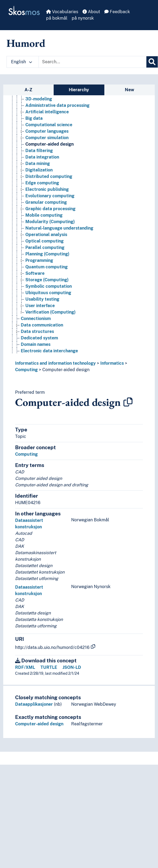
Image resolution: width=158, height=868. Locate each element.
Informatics (112, 363)
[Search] (152, 62)
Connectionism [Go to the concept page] (36, 319)
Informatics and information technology (55, 363)
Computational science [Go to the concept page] (49, 125)
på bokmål (57, 18)
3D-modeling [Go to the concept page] (39, 99)
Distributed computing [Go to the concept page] (49, 176)
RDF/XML (25, 667)
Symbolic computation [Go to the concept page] (49, 286)
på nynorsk (83, 18)
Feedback (117, 12)
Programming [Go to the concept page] (39, 260)
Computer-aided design (66, 370)
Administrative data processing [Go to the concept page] (57, 105)
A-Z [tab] (28, 90)
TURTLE (49, 667)
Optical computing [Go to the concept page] (44, 241)
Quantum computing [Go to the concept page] (47, 267)
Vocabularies (62, 12)
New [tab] (130, 90)
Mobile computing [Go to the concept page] (44, 215)
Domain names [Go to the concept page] (36, 344)
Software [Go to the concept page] (35, 273)
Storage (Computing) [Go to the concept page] (47, 280)
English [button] (22, 62)
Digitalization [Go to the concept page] (39, 170)
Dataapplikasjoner (34, 704)
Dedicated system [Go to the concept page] (39, 338)
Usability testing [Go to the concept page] (42, 299)
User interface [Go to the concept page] (40, 306)
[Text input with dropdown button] (92, 62)
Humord (26, 43)
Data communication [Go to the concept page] (42, 325)
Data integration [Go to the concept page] (42, 157)
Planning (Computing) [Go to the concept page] (47, 254)
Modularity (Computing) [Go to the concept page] (50, 222)
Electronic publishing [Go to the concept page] (47, 189)
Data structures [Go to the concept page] (37, 331)
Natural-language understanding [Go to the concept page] (59, 228)
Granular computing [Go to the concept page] (46, 202)
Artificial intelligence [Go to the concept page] (47, 112)
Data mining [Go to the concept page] (38, 164)
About (91, 12)
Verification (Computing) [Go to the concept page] (50, 312)
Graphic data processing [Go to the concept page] (50, 209)
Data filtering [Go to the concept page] (39, 151)
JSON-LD (72, 667)
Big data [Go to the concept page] (34, 118)
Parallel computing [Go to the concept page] (45, 247)
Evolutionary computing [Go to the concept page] (50, 196)
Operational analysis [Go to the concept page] (46, 235)
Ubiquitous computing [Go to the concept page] (48, 293)
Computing (26, 370)
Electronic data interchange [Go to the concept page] (49, 351)
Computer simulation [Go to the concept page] (47, 138)
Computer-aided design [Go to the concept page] (49, 144)
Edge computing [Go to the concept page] (42, 183)
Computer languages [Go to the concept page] (47, 131)
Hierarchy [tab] (79, 90)
